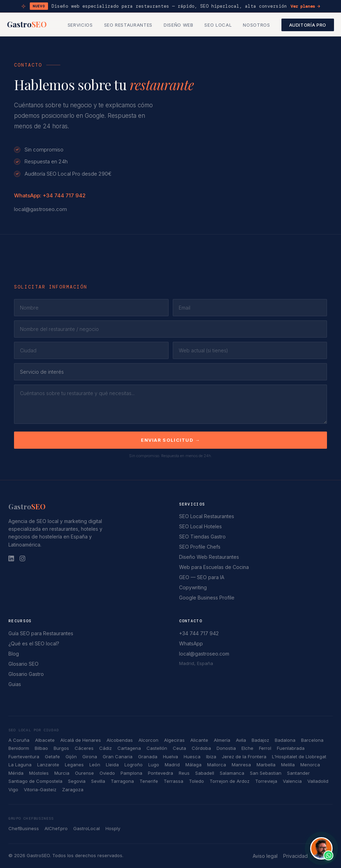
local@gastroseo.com (40, 209)
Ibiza (211, 757)
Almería (222, 740)
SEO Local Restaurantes (207, 516)
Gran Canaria (118, 757)
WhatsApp (191, 643)
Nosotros (256, 25)
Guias (15, 684)
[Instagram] (22, 558)
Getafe (52, 757)
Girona (90, 757)
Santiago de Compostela (35, 781)
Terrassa (173, 781)
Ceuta (179, 748)
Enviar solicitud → (170, 440)
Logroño (134, 765)
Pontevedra (161, 773)
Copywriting (193, 587)
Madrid (172, 765)
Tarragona (122, 781)
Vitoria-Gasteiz (40, 789)
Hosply (113, 828)
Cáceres (84, 748)
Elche (247, 748)
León (95, 765)
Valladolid (318, 781)
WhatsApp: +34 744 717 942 (50, 195)
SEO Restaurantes (128, 25)
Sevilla (98, 781)
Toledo (196, 781)
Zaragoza (73, 789)
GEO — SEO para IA (202, 577)
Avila (241, 740)
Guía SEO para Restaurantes (41, 633)
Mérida (16, 773)
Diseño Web (179, 25)
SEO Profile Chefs (200, 547)
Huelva (170, 757)
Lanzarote (48, 765)
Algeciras (174, 740)
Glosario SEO (23, 664)
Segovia (77, 781)
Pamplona (131, 773)
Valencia (292, 781)
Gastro (27, 24)
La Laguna (20, 765)
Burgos (61, 748)
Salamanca (232, 773)
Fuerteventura (24, 757)
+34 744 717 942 (199, 633)
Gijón (71, 757)
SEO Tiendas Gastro (202, 537)
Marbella (266, 765)
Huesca (192, 757)
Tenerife (149, 781)
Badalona (285, 740)
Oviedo (107, 773)
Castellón (157, 748)
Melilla (288, 765)
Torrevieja (266, 781)
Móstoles (39, 773)
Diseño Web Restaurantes (209, 557)
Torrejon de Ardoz (230, 781)
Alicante (199, 740)
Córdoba (201, 748)
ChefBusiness (24, 828)
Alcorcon (148, 740)
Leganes (74, 765)
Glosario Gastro (26, 674)
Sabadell (205, 773)
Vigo (13, 789)
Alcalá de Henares (81, 740)
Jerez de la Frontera (244, 757)
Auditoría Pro (308, 25)
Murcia (62, 773)
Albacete (45, 740)
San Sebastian (266, 773)
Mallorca (217, 765)
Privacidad (295, 856)
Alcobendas (120, 740)
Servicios (80, 25)
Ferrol (265, 748)
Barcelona (312, 740)
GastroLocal (87, 828)
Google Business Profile (207, 598)
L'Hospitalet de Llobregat (299, 757)
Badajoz (260, 740)
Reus (184, 773)
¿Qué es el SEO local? (34, 643)
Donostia (226, 748)
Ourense (84, 773)
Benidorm (19, 748)
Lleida (112, 765)
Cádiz (105, 748)
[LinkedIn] (11, 558)
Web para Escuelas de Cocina (214, 567)
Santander (298, 773)
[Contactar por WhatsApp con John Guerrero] (321, 848)
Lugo (154, 765)
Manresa (241, 765)
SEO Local (218, 25)
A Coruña (19, 740)
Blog (14, 654)
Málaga (193, 765)
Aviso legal (265, 856)
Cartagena (129, 748)
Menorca (310, 765)
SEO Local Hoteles (200, 526)
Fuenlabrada (291, 748)
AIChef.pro (56, 828)
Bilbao (41, 748)
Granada (148, 757)
